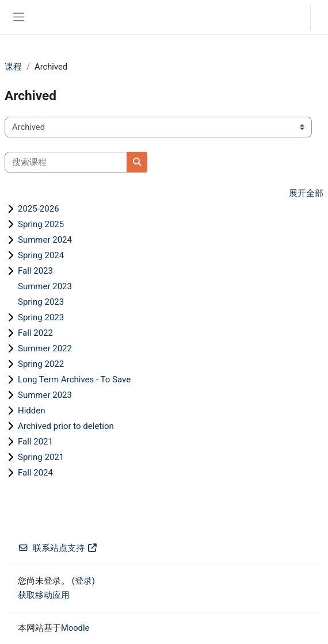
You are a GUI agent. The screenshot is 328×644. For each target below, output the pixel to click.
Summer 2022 (45, 348)
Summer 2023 (45, 286)
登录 (322, 17)
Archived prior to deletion (66, 426)
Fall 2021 (35, 442)
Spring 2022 (41, 364)
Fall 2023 (35, 271)
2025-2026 (39, 209)
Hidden (32, 411)
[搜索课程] (66, 162)
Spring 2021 (41, 457)
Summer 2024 (45, 240)
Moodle (75, 628)
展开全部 (306, 193)
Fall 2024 (35, 473)
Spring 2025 (41, 224)
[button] (290, 17)
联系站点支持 (58, 548)
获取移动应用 (44, 595)
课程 (13, 67)
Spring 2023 (41, 302)
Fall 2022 (35, 333)
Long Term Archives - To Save (74, 379)
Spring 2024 (41, 255)
